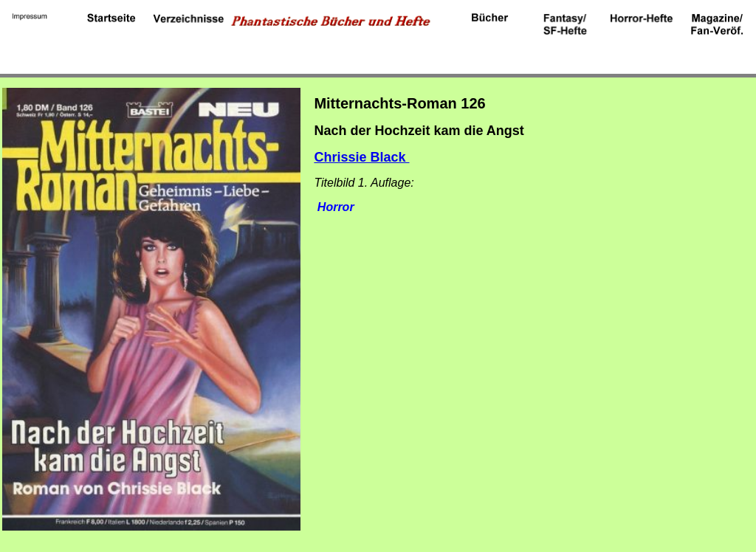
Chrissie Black (361, 157)
